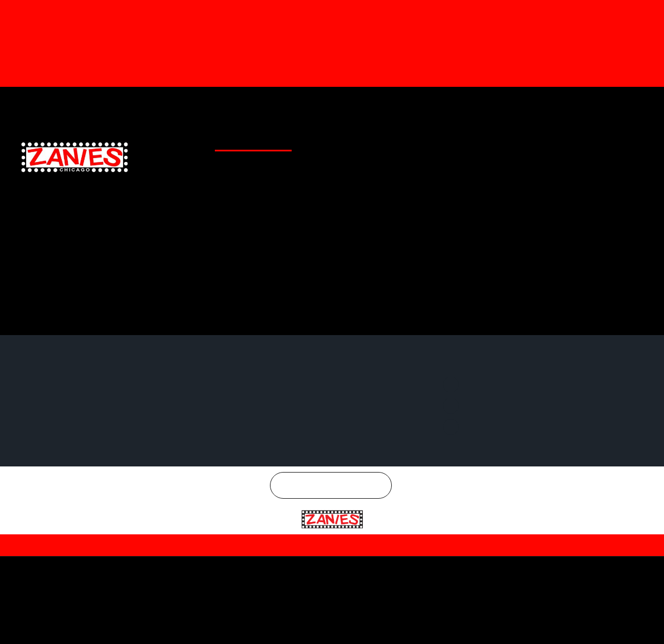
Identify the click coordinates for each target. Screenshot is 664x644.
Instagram (619, 104)
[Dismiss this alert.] (654, 13)
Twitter (556, 104)
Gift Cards (368, 104)
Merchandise (422, 104)
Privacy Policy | (321, 531)
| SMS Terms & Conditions (498, 530)
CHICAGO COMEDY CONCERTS (593, 138)
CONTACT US (518, 138)
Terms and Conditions (392, 531)
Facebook (495, 104)
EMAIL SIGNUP (468, 138)
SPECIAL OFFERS (412, 138)
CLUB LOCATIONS (298, 138)
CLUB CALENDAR (236, 138)
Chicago (338, 471)
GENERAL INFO (356, 138)
